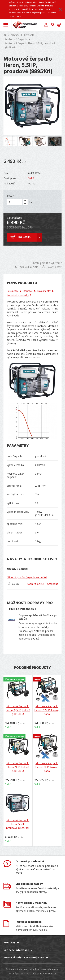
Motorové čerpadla (16, 39)
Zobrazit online (35, 584)
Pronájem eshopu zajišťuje (24, 973)
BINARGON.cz (48, 973)
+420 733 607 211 (27, 267)
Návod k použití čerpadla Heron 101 (27, 578)
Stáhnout (53, 584)
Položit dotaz (52, 267)
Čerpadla (29, 35)
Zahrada (15, 35)
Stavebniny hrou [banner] (25, 25)
